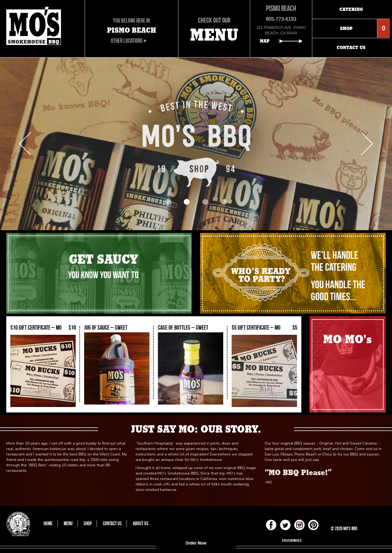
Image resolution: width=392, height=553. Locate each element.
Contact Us (112, 523)
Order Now (196, 543)
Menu (68, 523)
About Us (141, 523)
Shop (88, 523)
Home (48, 523)
